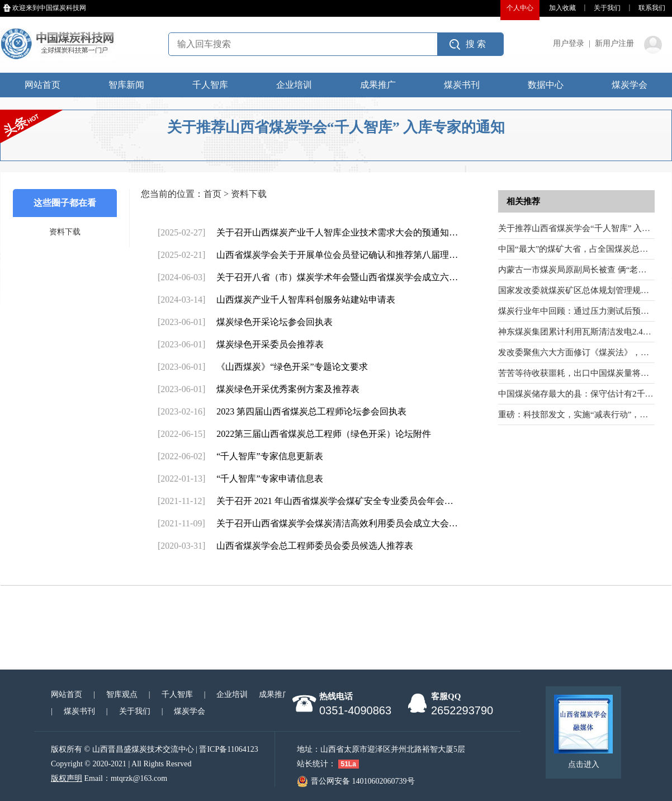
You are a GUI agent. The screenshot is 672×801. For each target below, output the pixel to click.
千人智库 (210, 85)
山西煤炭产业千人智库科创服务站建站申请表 (306, 300)
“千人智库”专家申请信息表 (269, 479)
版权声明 (67, 778)
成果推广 (378, 85)
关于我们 (607, 8)
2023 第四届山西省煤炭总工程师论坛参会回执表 (311, 411)
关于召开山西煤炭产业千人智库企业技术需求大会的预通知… (337, 232)
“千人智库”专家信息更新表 (269, 456)
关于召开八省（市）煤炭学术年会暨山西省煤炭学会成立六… (337, 277)
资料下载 (65, 232)
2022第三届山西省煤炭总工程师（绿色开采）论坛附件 (324, 434)
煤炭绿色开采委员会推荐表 (270, 344)
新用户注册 (614, 43)
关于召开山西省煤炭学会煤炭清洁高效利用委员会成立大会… (337, 523)
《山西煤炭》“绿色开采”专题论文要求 (292, 367)
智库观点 (122, 694)
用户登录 (569, 43)
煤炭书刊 (462, 85)
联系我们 (652, 8)
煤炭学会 (630, 85)
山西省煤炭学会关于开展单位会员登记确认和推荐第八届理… (337, 255)
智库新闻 (126, 85)
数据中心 (546, 85)
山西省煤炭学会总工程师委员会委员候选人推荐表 (315, 546)
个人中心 (520, 8)
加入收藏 (562, 8)
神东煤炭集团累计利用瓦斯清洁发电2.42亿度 (581, 332)
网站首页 (42, 85)
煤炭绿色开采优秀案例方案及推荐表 (288, 389)
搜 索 (476, 44)
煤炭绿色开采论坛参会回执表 (275, 322)
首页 (212, 194)
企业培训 (294, 85)
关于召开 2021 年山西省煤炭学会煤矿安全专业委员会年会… (335, 501)
